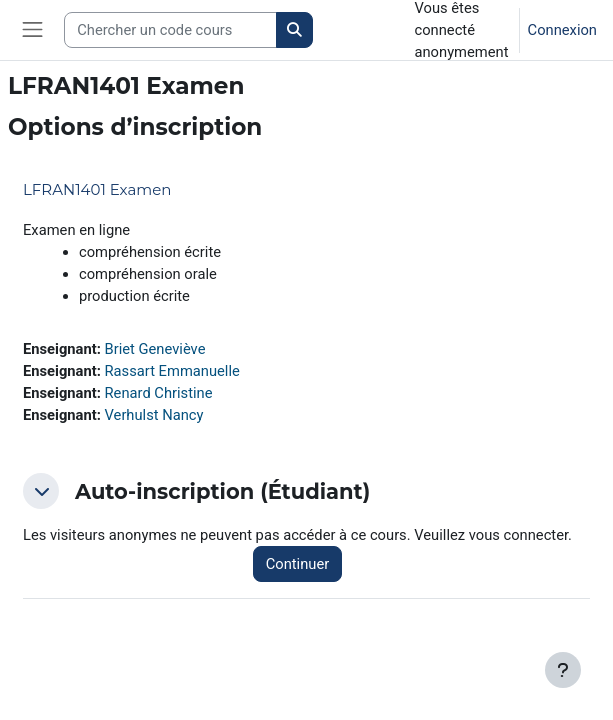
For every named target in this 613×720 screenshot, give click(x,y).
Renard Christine (159, 393)
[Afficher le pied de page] (563, 670)
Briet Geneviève (155, 349)
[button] (41, 491)
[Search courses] (170, 30)
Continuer (298, 564)
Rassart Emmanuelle (172, 371)
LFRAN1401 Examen (97, 189)
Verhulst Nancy (154, 415)
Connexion (562, 30)
